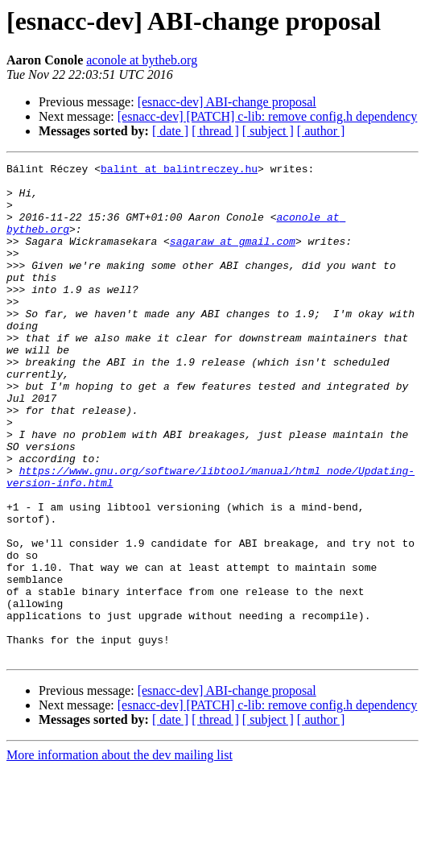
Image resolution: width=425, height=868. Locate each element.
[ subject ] (268, 131)
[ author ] (321, 131)
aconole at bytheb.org (142, 60)
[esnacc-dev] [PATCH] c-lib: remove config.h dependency (268, 116)
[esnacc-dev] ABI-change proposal (227, 102)
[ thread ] (215, 131)
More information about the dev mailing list (120, 854)
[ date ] (170, 131)
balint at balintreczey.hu (179, 171)
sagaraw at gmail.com (233, 258)
